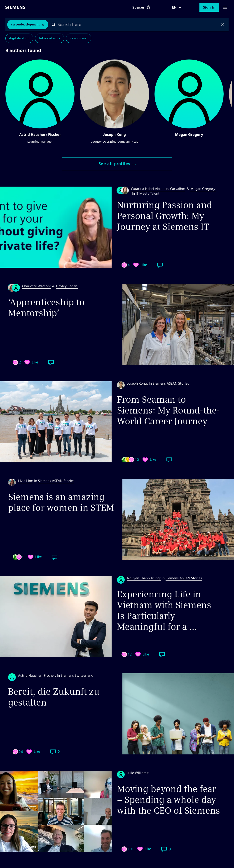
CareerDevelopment (25, 24)
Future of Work (50, 38)
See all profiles (117, 164)
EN (174, 7)
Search (54, 25)
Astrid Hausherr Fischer (40, 135)
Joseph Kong (115, 135)
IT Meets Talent (148, 193)
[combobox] (138, 25)
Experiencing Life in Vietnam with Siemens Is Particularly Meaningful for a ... (164, 610)
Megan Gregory (189, 135)
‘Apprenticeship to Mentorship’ (46, 308)
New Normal (79, 38)
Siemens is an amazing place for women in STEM (61, 502)
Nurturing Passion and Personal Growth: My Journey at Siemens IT (165, 216)
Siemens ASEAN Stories (171, 383)
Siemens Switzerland (77, 675)
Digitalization (19, 38)
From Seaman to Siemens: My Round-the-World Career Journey (168, 410)
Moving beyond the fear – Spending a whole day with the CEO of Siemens (168, 800)
